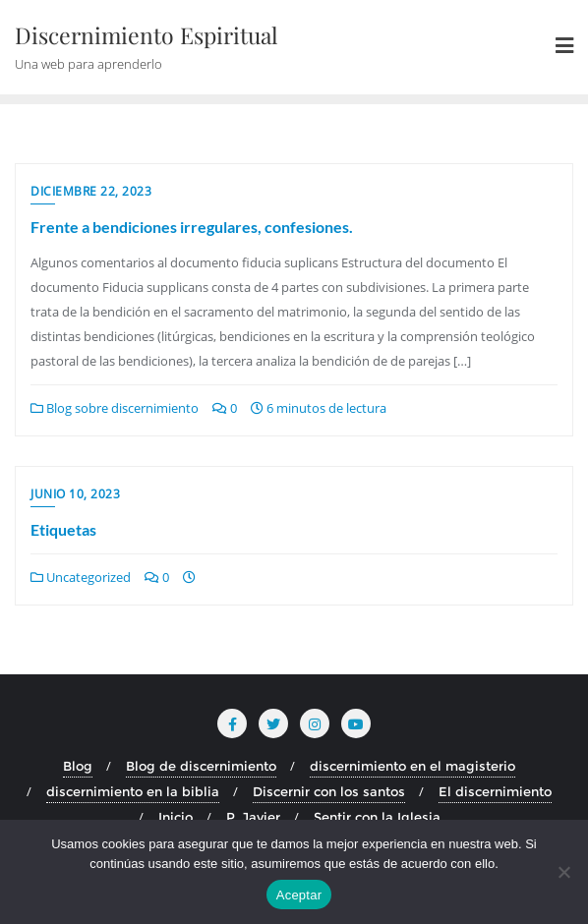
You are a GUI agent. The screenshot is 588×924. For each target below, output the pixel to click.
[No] (563, 872)
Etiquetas (63, 529)
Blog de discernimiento (201, 766)
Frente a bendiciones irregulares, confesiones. (192, 227)
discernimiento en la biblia (133, 791)
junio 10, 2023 (75, 494)
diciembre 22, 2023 (91, 191)
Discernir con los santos (329, 791)
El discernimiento (495, 791)
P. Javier (253, 817)
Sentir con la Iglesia (377, 817)
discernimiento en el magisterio (412, 766)
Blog (78, 766)
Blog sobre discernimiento (115, 408)
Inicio (176, 817)
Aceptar (299, 895)
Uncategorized (81, 577)
